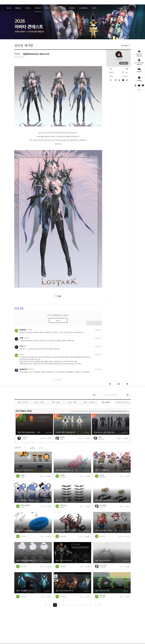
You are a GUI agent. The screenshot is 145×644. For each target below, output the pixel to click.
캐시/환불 (139, 80)
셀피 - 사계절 (39, 402)
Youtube (139, 85)
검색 (128, 395)
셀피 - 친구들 (23, 402)
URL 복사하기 (127, 80)
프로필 (119, 54)
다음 (96, 605)
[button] (105, 37)
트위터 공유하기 (119, 80)
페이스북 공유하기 (116, 80)
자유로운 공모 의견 (122, 402)
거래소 (55, 8)
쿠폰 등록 (139, 72)
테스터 (94, 8)
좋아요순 (42, 448)
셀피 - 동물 (56, 402)
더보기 (59, 380)
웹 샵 (63, 8)
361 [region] (127, 72)
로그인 (120, 8)
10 (90, 605)
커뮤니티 (38, 8)
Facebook (135, 85)
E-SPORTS (83, 8)
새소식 (9, 8)
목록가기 (127, 46)
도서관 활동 (114, 63)
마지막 (100, 605)
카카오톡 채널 (143, 85)
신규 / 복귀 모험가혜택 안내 (139, 64)
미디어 (47, 8)
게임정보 (18, 8)
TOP (139, 90)
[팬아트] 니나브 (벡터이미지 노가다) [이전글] (110, 384)
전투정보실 (124, 63)
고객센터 (71, 8)
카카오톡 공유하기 (123, 80)
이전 (49, 605)
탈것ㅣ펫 (18, 448)
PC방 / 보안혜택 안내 (139, 55)
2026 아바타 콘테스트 (72, 22)
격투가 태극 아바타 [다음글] (127, 384)
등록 (94, 323)
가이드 (27, 8)
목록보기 (119, 384)
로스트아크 (3, 8)
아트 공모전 (106, 402)
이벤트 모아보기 (128, 37)
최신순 (33, 448)
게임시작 (138, 8)
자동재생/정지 (108, 37)
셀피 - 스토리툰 (89, 402)
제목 (94, 395)
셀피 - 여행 (72, 402)
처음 (45, 605)
